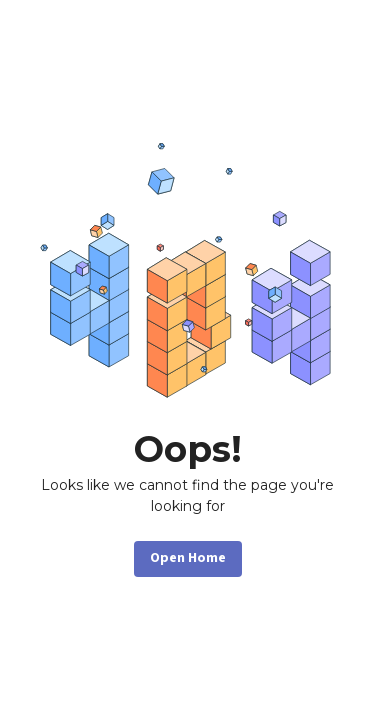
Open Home (188, 558)
